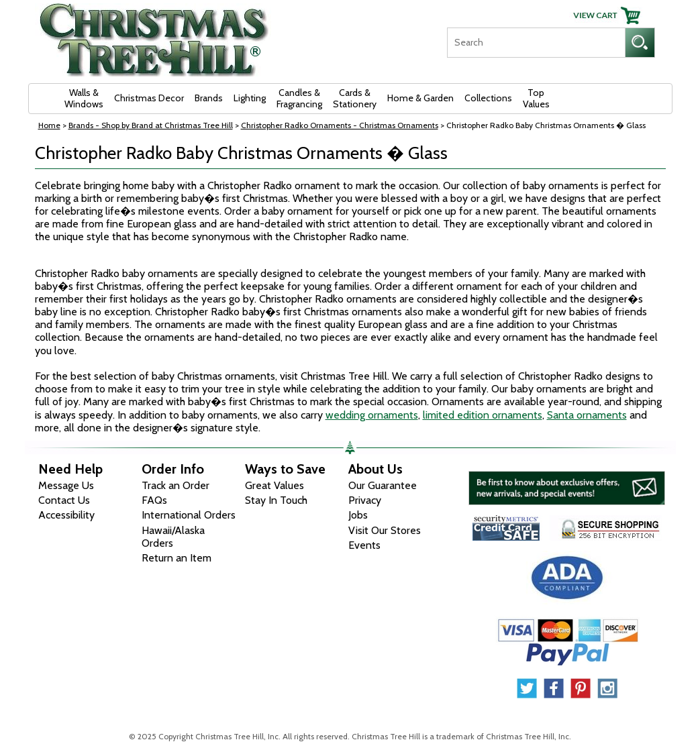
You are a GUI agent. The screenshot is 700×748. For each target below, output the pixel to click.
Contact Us (64, 500)
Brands (209, 98)
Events (364, 545)
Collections (488, 98)
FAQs (154, 500)
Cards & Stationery (355, 98)
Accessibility (66, 515)
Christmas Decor (149, 98)
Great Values (274, 485)
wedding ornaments (372, 415)
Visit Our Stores (385, 530)
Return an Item (177, 558)
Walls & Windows (84, 98)
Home (49, 125)
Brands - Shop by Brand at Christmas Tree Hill (151, 125)
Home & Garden (420, 98)
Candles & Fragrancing (299, 98)
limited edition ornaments (483, 415)
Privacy (365, 500)
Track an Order (176, 485)
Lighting (250, 98)
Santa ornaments (587, 415)
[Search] (536, 43)
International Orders (189, 515)
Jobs (358, 515)
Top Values (536, 98)
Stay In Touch (276, 500)
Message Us (66, 485)
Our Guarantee (383, 485)
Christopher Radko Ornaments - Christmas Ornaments (340, 125)
